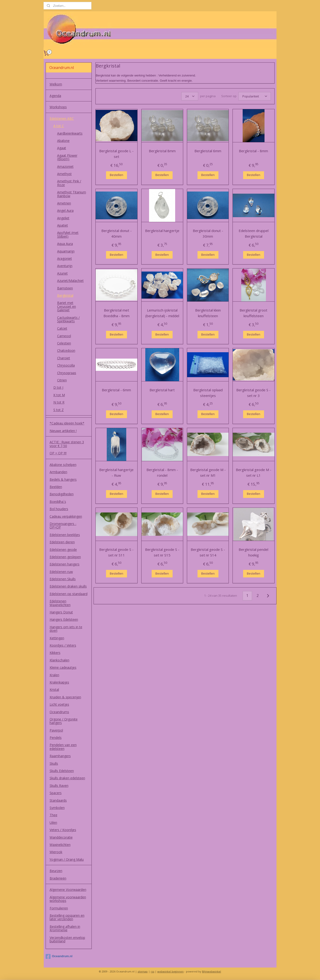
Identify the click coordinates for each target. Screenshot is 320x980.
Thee (53, 815)
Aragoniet (65, 258)
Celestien (64, 343)
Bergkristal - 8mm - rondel (162, 472)
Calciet (62, 328)
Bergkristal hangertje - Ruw (116, 472)
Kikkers (55, 653)
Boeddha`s (58, 502)
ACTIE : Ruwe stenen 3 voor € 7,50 (67, 444)
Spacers (56, 793)
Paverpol (56, 730)
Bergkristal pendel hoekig (253, 552)
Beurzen (56, 871)
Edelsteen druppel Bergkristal (254, 233)
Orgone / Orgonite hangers (64, 721)
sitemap (143, 971)
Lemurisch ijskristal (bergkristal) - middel (162, 313)
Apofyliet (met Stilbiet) (68, 234)
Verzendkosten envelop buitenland (67, 939)
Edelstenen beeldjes (65, 535)
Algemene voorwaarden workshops (68, 899)
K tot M (59, 395)
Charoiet (64, 358)
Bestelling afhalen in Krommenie (65, 928)
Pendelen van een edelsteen (63, 747)
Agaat (62, 148)
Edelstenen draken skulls (68, 586)
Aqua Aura (65, 244)
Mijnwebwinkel (211, 971)
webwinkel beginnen (170, 971)
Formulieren (59, 908)
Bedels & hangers (63, 479)
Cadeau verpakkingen (66, 516)
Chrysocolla (66, 365)
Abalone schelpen (63, 465)
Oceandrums (59, 712)
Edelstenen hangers (65, 564)
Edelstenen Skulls (63, 579)
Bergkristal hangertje (162, 231)
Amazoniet (65, 166)
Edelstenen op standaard (69, 594)
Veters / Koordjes (63, 830)
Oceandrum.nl (59, 956)
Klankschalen (59, 660)
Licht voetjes (59, 704)
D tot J (58, 387)
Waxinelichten (60, 845)
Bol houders (59, 509)
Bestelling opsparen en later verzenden (67, 917)
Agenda (55, 96)
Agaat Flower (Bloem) (67, 157)
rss (152, 971)
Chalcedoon (66, 350)
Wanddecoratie (61, 837)
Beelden (56, 487)
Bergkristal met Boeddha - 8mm (116, 313)
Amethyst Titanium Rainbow (72, 194)
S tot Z (59, 410)
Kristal (54, 690)
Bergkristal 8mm (162, 151)
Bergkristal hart (162, 390)
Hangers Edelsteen (64, 619)
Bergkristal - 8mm (253, 151)
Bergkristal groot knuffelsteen (253, 313)
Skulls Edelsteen (62, 771)
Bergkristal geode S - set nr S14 (208, 552)
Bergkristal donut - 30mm (208, 233)
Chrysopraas (67, 373)
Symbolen (57, 808)
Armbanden (58, 472)
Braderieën (58, 878)
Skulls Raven (59, 786)
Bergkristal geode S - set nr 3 (253, 393)
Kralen (54, 675)
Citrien (62, 380)
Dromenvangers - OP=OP (63, 525)
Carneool (64, 336)
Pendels (56, 738)
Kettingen (57, 638)
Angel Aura (65, 210)
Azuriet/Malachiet (70, 281)
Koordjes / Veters (63, 645)
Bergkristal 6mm (208, 151)
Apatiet (63, 225)
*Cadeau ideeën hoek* (67, 423)
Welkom (56, 84)
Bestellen (116, 175)
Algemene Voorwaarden (68, 890)
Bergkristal (65, 295)
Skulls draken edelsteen (67, 778)
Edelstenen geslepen (65, 557)
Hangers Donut (61, 612)
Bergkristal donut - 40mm (116, 233)
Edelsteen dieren (62, 542)
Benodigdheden (62, 494)
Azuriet (62, 273)
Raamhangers (60, 756)
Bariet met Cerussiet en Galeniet (67, 306)
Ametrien (64, 203)
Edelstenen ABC (62, 118)
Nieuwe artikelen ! (63, 431)
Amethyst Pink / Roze (69, 183)
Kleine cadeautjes (63, 667)
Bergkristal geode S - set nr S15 (162, 552)
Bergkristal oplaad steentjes (208, 393)
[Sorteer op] (254, 96)
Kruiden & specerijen (65, 697)
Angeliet (63, 218)
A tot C (59, 126)
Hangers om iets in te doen (66, 629)
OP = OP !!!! (58, 453)
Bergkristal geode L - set (116, 154)
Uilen (53, 822)
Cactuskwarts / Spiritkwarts (68, 319)
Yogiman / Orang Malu (67, 859)
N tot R (59, 402)
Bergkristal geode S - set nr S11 (116, 552)
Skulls (54, 763)
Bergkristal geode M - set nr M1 (208, 472)
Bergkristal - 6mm (116, 390)
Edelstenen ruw (61, 572)
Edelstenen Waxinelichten (60, 603)
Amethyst (64, 174)
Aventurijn (65, 266)
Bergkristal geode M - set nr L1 (254, 472)
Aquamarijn (66, 251)
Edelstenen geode (63, 550)
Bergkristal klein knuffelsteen (208, 313)
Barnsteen (65, 288)
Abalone (63, 141)
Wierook (56, 852)
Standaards (58, 800)
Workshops (58, 107)
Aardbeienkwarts (70, 133)
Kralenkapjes (59, 682)
